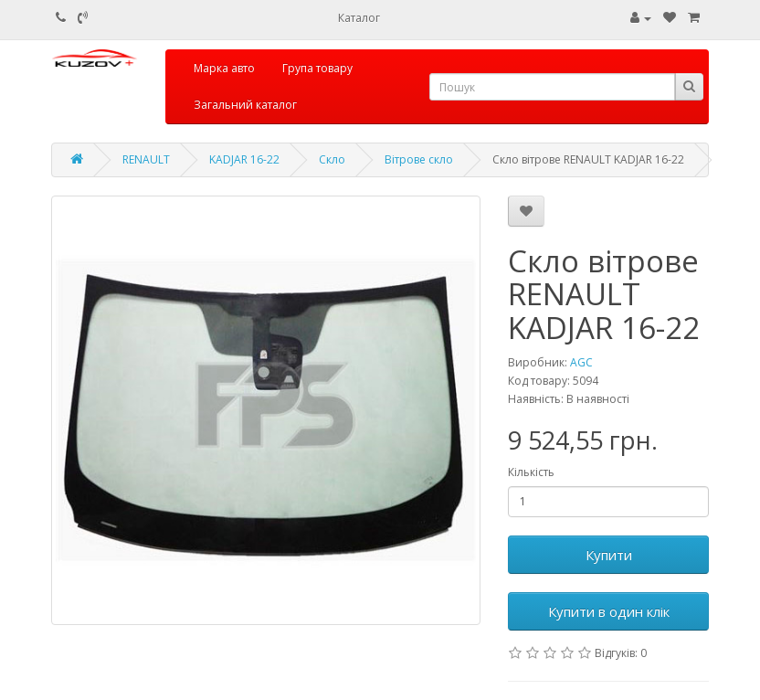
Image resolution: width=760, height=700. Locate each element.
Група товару (317, 68)
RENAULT (146, 159)
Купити (609, 555)
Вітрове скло (419, 159)
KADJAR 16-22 (244, 159)
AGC (581, 362)
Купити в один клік (609, 611)
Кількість (531, 472)
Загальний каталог (245, 105)
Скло (332, 159)
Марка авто (224, 68)
